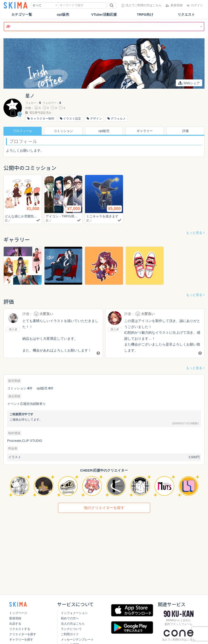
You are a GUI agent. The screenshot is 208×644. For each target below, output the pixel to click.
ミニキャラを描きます (103, 216)
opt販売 (63, 14)
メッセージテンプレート (77, 639)
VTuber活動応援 (104, 14)
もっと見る (194, 233)
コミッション (63, 131)
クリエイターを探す (23, 634)
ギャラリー (145, 131)
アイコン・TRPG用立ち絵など (69, 216)
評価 (185, 131)
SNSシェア (189, 83)
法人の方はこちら (73, 624)
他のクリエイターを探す (104, 508)
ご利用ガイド (70, 634)
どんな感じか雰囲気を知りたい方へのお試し (39, 216)
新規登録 (15, 618)
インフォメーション (74, 613)
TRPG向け (145, 14)
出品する (15, 624)
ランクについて (71, 629)
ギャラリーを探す (21, 639)
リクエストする (20, 629)
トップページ (18, 613)
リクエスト (186, 14)
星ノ (8, 221)
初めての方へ (70, 618)
